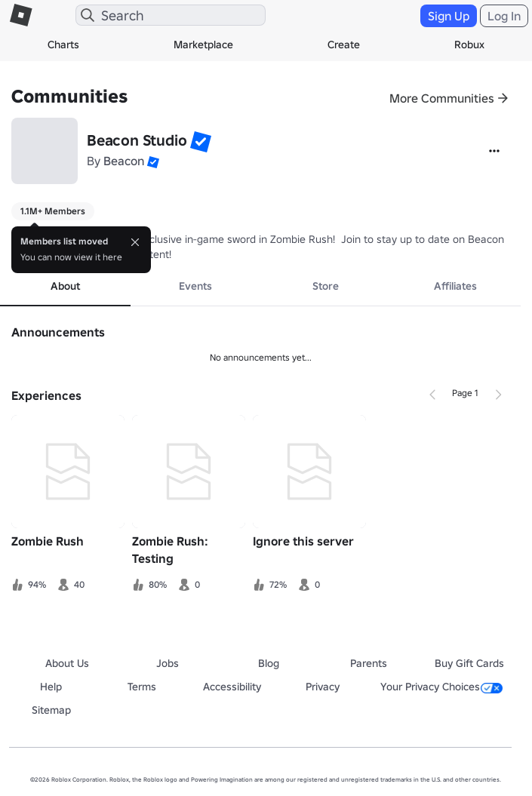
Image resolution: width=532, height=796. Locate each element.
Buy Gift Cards (469, 663)
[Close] (135, 242)
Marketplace (203, 45)
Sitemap (51, 710)
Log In (504, 16)
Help (51, 687)
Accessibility (232, 687)
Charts (63, 45)
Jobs (168, 663)
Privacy (323, 687)
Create (344, 45)
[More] (494, 151)
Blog (269, 663)
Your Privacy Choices (441, 687)
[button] (201, 142)
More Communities (442, 98)
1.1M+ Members (53, 211)
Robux (469, 45)
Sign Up (449, 16)
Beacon (124, 161)
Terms (142, 687)
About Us (67, 663)
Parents (369, 663)
